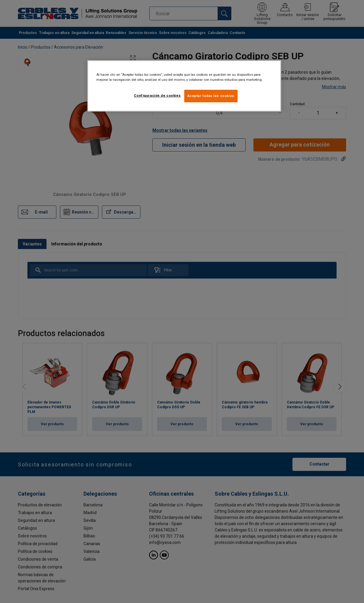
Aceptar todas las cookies (211, 96)
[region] (184, 86)
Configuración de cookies (157, 95)
